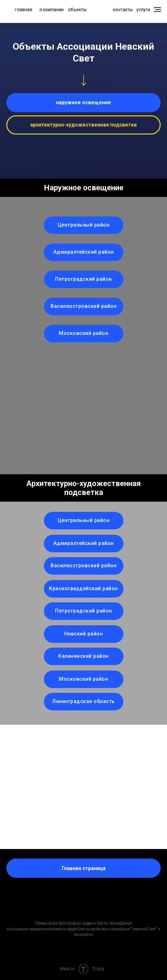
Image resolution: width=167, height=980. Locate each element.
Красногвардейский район (83, 588)
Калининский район (83, 656)
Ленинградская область (83, 701)
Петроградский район (83, 279)
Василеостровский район (83, 306)
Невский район (84, 634)
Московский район (83, 333)
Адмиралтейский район (84, 252)
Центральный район (84, 225)
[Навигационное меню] (157, 10)
